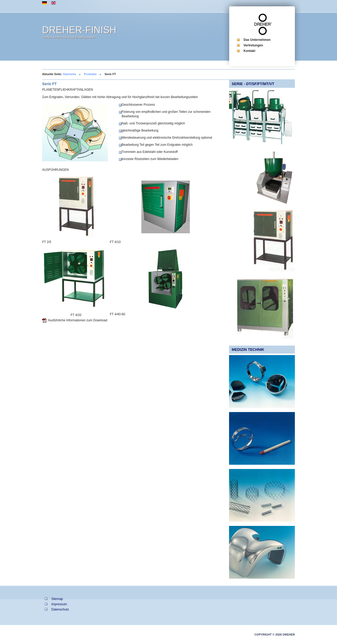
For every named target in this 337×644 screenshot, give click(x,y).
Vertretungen (253, 45)
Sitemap (57, 599)
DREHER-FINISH (79, 30)
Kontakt (249, 51)
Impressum (59, 604)
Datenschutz (60, 609)
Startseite (70, 74)
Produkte (90, 74)
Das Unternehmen (257, 40)
